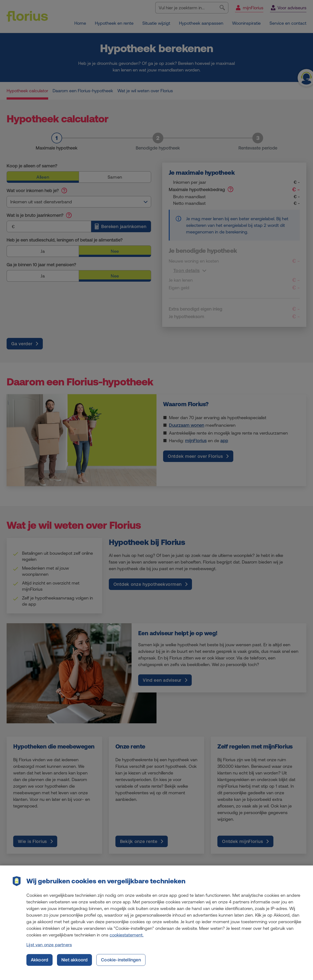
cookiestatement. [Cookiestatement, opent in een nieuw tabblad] (127, 939)
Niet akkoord (74, 964)
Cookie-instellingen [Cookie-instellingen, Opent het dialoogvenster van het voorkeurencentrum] (121, 964)
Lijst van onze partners (49, 949)
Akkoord (39, 964)
